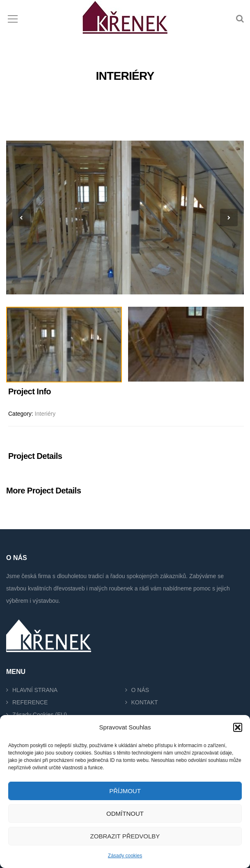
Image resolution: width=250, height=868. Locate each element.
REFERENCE (30, 702)
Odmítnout (125, 814)
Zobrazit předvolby (125, 836)
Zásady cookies (125, 856)
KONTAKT (145, 702)
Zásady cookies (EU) (40, 715)
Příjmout (125, 791)
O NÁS (140, 690)
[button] (238, 727)
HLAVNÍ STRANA (35, 690)
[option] (125, 218)
